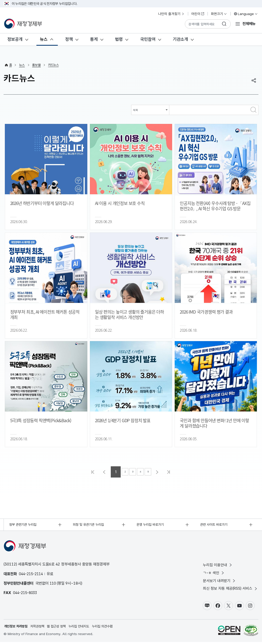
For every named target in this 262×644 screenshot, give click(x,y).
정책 (69, 39)
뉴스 (44, 39)
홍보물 (37, 65)
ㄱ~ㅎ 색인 (214, 574)
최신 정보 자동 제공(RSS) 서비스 (230, 590)
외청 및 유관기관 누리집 (90, 525)
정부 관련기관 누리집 (24, 525)
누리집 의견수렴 (110, 628)
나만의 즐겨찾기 (171, 14)
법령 (119, 39)
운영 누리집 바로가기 (151, 525)
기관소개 (181, 39)
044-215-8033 (26, 593)
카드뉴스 (54, 65)
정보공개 (15, 39)
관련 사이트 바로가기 (215, 525)
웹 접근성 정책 (61, 628)
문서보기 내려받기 (219, 582)
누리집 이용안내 (218, 565)
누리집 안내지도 (85, 628)
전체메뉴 (249, 24)
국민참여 (148, 39)
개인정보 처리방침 (17, 628)
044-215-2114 (32, 574)
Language (246, 14)
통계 (94, 39)
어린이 (198, 14)
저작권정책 (40, 628)
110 (53, 584)
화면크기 (219, 14)
